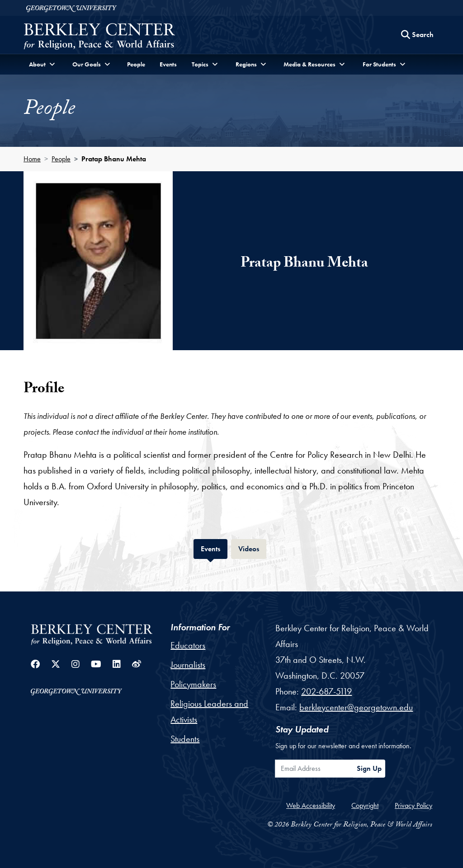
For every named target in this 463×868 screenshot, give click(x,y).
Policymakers (193, 684)
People (136, 64)
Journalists (188, 665)
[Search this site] (417, 35)
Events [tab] (214, 548)
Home (32, 159)
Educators (188, 645)
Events (168, 64)
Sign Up (369, 768)
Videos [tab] (252, 548)
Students (185, 739)
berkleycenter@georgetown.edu (356, 707)
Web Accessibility (311, 805)
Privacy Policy (413, 805)
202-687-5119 (326, 691)
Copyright (365, 805)
